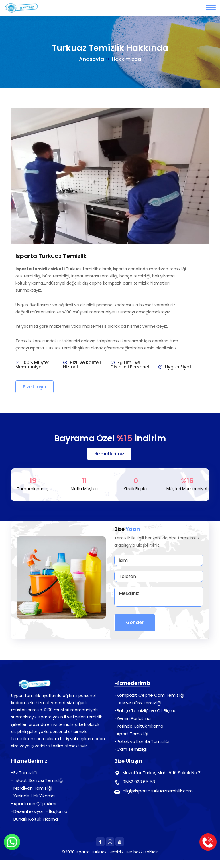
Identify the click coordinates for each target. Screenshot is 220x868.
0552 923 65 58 (139, 782)
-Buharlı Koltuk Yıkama (35, 819)
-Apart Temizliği (131, 734)
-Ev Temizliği (24, 773)
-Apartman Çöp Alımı (34, 804)
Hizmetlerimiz (109, 454)
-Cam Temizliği (130, 749)
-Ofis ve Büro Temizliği (138, 703)
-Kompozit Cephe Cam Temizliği (149, 695)
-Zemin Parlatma (132, 718)
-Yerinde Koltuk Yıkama (139, 726)
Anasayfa (92, 59)
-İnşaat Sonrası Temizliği (37, 780)
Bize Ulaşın (35, 387)
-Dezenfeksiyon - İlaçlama (39, 811)
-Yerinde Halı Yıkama (33, 796)
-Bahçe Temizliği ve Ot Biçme (146, 711)
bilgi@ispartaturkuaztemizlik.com (158, 791)
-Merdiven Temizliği (32, 788)
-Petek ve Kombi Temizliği (142, 741)
